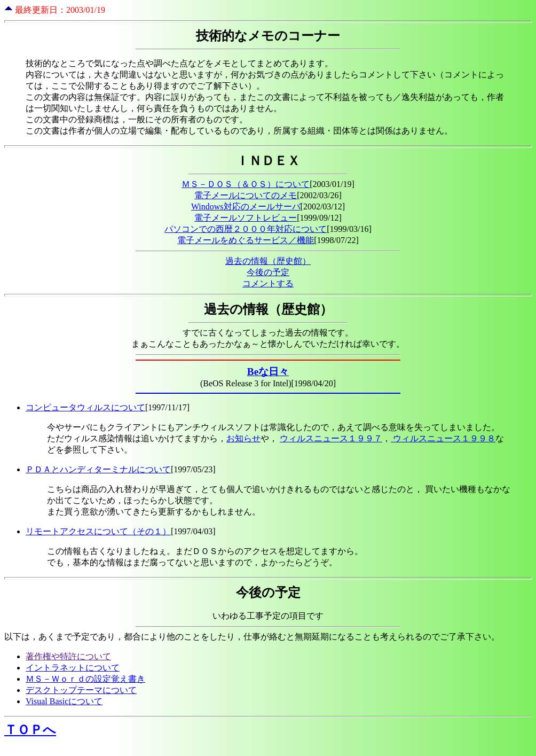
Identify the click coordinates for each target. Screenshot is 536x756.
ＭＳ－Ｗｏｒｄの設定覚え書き (85, 679)
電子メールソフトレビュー (246, 218)
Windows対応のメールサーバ (246, 206)
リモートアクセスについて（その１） (98, 531)
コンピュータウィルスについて (85, 407)
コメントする (268, 283)
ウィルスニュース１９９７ (331, 438)
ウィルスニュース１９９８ (443, 438)
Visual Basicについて (64, 701)
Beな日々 (268, 372)
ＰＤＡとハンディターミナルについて (98, 469)
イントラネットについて (73, 668)
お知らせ (243, 438)
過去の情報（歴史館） (268, 261)
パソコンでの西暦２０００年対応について (246, 229)
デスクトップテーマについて (81, 690)
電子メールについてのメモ (246, 195)
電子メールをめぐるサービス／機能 (246, 240)
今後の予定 (268, 272)
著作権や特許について (68, 656)
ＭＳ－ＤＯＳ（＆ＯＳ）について (246, 184)
